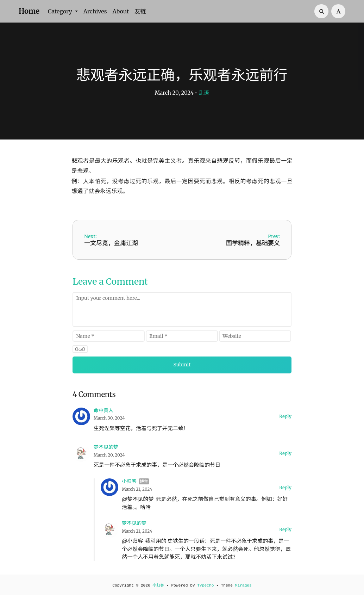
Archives (95, 11)
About (121, 11)
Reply (285, 417)
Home (29, 11)
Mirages (243, 585)
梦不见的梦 (106, 447)
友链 (140, 11)
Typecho (205, 585)
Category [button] (61, 11)
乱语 (204, 93)
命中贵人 (103, 410)
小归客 (129, 481)
